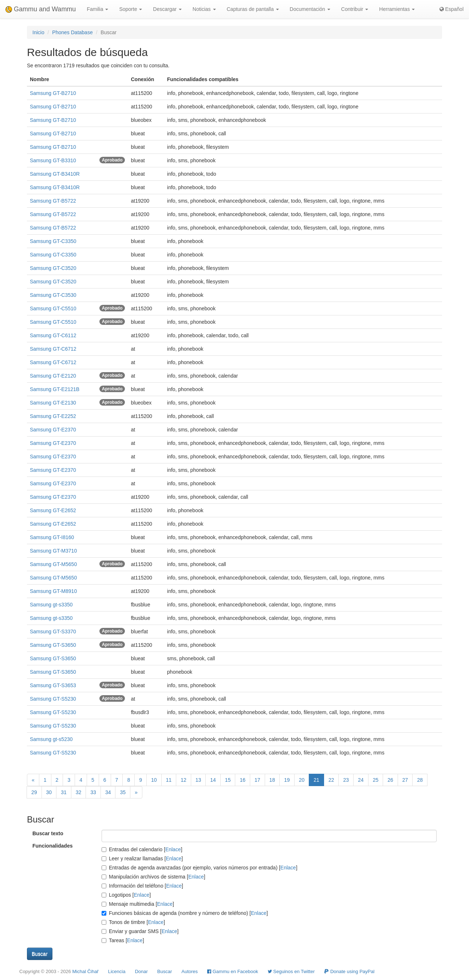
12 (184, 780)
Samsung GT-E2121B (55, 389)
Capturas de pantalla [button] (253, 9)
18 (272, 780)
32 (79, 792)
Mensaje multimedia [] (138, 904)
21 (316, 780)
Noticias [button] (204, 9)
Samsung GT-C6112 (53, 335)
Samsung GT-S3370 (53, 632)
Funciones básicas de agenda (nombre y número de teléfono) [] (185, 913)
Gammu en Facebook (233, 971)
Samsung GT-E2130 (53, 403)
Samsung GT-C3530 (53, 295)
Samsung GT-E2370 (53, 430)
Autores (190, 971)
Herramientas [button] (397, 9)
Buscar (165, 971)
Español (452, 9)
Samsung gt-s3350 (51, 605)
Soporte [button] (131, 9)
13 (198, 780)
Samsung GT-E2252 (53, 416)
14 (213, 780)
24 (361, 780)
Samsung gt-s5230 (51, 739)
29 (34, 792)
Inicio (38, 32)
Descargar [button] (167, 9)
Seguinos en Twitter (291, 971)
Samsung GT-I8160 (52, 537)
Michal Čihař (85, 971)
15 (228, 780)
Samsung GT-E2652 (53, 510)
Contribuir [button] (355, 9)
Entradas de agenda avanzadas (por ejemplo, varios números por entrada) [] (200, 868)
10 (154, 780)
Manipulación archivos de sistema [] (153, 877)
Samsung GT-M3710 (53, 551)
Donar (141, 971)
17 (257, 780)
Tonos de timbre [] (133, 922)
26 (390, 780)
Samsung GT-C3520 (53, 268)
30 (49, 792)
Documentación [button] (310, 9)
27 (405, 780)
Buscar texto (48, 833)
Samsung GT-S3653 (53, 685)
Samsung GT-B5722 (53, 201)
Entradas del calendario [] (142, 849)
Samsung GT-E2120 (53, 376)
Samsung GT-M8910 (53, 591)
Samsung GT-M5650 (53, 564)
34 (108, 792)
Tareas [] (123, 940)
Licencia (117, 971)
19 (287, 780)
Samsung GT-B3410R (55, 174)
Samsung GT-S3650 (53, 645)
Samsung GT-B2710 (53, 93)
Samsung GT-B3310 (53, 160)
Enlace (173, 849)
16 (243, 780)
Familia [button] (97, 9)
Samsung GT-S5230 (53, 699)
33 (93, 792)
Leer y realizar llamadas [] (142, 859)
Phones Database (72, 32)
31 (64, 792)
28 (420, 780)
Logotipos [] (126, 895)
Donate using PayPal (349, 971)
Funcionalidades (52, 846)
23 (346, 780)
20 (302, 780)
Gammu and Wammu (41, 9)
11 (169, 780)
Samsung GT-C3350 (53, 241)
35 (123, 792)
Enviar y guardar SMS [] (140, 931)
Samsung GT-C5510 (53, 308)
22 (331, 780)
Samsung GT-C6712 (53, 349)
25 (376, 780)
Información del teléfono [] (142, 886)
